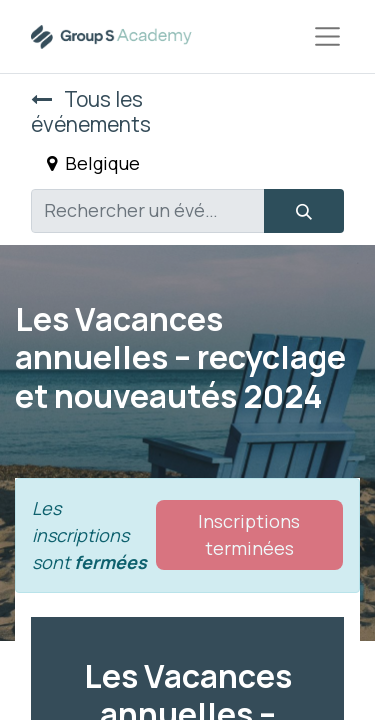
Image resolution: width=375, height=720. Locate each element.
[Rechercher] (304, 211)
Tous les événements (91, 111)
